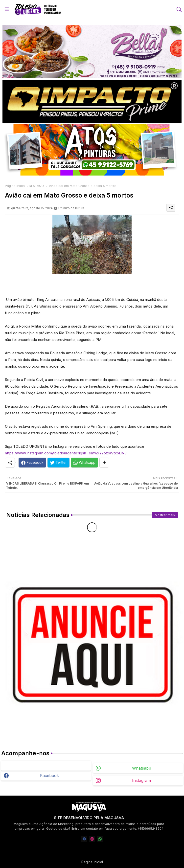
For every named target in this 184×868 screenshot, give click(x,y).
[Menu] (7, 9)
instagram (141, 780)
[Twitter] (58, 463)
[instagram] (92, 839)
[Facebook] (32, 463)
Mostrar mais (165, 515)
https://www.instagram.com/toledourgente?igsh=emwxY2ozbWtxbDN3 (66, 453)
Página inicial (15, 186)
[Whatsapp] (84, 463)
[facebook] (84, 839)
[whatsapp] (100, 839)
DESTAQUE (37, 186)
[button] (179, 9)
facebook (49, 776)
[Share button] (104, 463)
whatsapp (142, 768)
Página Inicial (92, 862)
